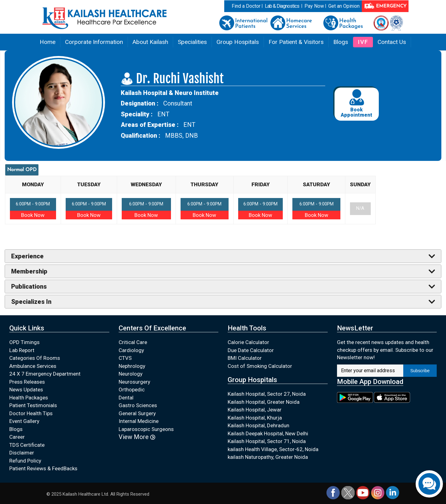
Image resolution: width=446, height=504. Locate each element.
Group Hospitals (238, 42)
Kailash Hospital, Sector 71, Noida (267, 441)
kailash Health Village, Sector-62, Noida (273, 449)
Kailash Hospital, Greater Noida (264, 402)
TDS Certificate (27, 445)
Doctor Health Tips (31, 413)
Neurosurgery (134, 382)
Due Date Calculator (251, 350)
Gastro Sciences (138, 405)
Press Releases (27, 382)
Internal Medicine (139, 421)
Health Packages (29, 398)
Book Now (33, 215)
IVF (363, 42)
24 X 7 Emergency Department (45, 374)
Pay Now (314, 6)
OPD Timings (24, 342)
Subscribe (420, 371)
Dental (126, 398)
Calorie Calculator (248, 342)
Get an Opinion (344, 6)
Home (48, 42)
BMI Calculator (245, 358)
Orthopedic (132, 390)
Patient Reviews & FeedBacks (43, 468)
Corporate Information (94, 42)
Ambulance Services (33, 366)
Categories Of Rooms (35, 358)
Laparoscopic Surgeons (146, 429)
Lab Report (22, 350)
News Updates (26, 390)
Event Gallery (24, 421)
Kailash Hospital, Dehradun (258, 425)
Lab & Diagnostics (282, 6)
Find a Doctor (246, 6)
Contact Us (392, 42)
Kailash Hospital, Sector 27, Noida (267, 394)
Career (17, 437)
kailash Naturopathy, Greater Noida (268, 457)
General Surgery (137, 413)
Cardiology (131, 350)
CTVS (125, 358)
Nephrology (132, 366)
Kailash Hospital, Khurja (255, 418)
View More (137, 437)
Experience (27, 256)
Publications (29, 286)
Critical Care (133, 342)
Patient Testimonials (33, 405)
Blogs (341, 42)
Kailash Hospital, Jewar (255, 410)
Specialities (192, 42)
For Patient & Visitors (296, 42)
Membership (29, 271)
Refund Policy (25, 461)
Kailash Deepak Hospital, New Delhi (268, 433)
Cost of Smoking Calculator (260, 366)
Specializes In (31, 302)
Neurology (131, 374)
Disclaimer (22, 453)
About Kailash (150, 42)
